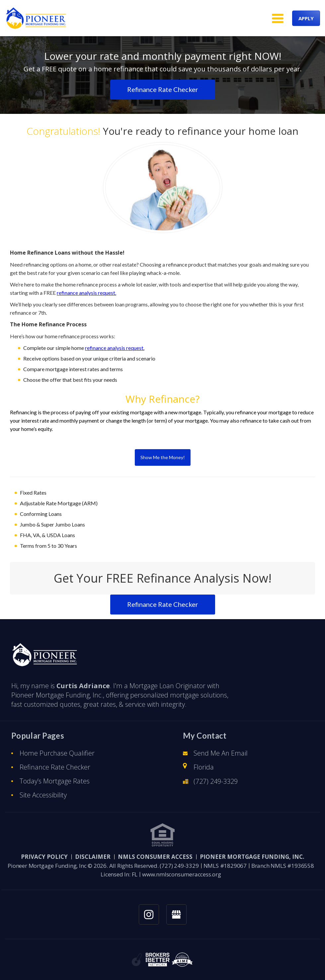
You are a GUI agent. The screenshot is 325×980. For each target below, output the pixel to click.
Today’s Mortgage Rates (55, 781)
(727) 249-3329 (216, 781)
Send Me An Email (221, 753)
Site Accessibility (43, 795)
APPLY (306, 18)
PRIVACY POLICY (44, 857)
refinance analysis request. (86, 293)
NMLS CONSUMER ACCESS (155, 857)
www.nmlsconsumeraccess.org (182, 874)
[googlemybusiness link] (176, 914)
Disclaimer (93, 857)
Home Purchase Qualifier (57, 753)
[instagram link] (149, 914)
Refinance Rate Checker (55, 767)
